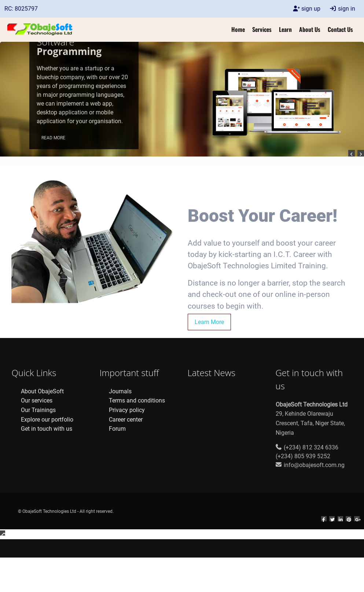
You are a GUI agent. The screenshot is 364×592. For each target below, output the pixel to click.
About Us (310, 29)
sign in (342, 9)
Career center (126, 420)
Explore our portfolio (47, 420)
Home (238, 29)
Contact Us (340, 29)
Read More (53, 138)
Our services (37, 400)
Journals (120, 391)
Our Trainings (38, 410)
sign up (306, 9)
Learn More (209, 322)
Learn (285, 29)
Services (262, 29)
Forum (117, 429)
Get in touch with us (47, 429)
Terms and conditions (137, 400)
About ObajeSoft (42, 391)
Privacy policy (127, 410)
